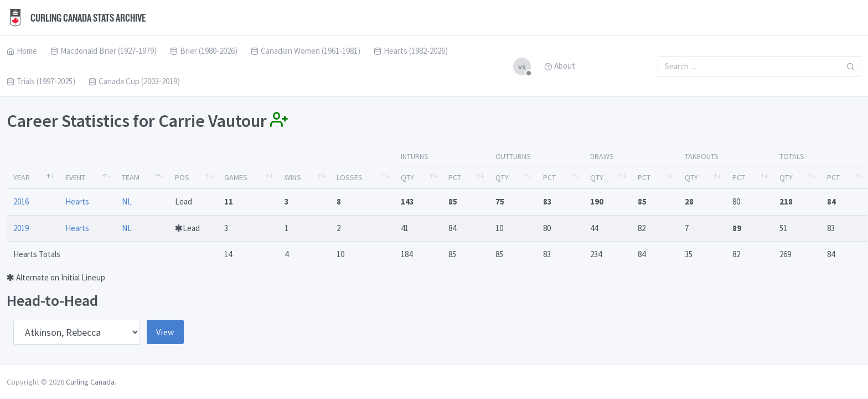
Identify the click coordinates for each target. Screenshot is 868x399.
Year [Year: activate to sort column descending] (22, 177)
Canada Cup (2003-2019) (134, 81)
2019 (21, 228)
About (560, 66)
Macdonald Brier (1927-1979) (104, 51)
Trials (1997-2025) (41, 81)
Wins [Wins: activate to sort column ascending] (293, 177)
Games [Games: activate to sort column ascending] (236, 177)
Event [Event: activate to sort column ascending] (75, 177)
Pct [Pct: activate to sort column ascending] (455, 177)
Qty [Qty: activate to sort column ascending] (407, 177)
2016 (21, 201)
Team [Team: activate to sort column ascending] (131, 177)
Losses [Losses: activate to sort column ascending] (350, 177)
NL (127, 201)
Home (22, 51)
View (165, 332)
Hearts (77, 201)
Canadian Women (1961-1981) (306, 51)
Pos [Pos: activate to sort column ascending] (182, 177)
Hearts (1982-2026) (411, 51)
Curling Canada (90, 382)
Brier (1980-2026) (204, 51)
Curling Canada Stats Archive (76, 18)
